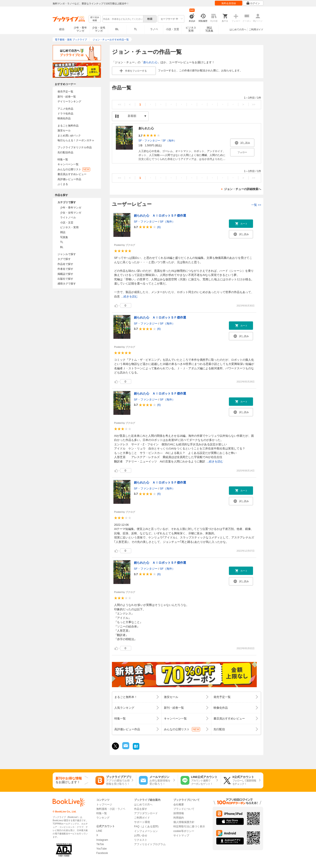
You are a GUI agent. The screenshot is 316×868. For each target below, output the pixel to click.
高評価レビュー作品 (69, 179)
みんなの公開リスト (74, 169)
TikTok (100, 844)
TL (135, 29)
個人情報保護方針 (184, 822)
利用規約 (179, 818)
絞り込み (95, 19)
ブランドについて (184, 809)
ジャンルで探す (67, 254)
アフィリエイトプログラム (150, 844)
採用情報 (179, 813)
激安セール (64, 130)
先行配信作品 (65, 152)
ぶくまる (63, 184)
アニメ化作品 (65, 109)
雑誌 (63, 232)
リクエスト (141, 840)
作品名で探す (65, 264)
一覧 (256, 205)
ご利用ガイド (256, 29)
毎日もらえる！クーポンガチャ (76, 140)
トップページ (104, 805)
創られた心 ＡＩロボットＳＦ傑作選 (160, 216)
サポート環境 (142, 822)
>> (254, 104)
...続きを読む (129, 296)
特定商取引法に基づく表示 (189, 826)
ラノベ (154, 29)
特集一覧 (63, 159)
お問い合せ (141, 835)
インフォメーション (146, 831)
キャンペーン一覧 (68, 164)
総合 (62, 29)
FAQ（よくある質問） (147, 826)
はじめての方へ (238, 29)
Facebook (102, 853)
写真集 (64, 237)
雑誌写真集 (209, 29)
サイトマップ (181, 835)
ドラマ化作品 (65, 114)
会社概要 (179, 805)
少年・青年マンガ (80, 29)
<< (119, 104)
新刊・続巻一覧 (67, 97)
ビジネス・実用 (69, 227)
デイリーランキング (69, 101)
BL (117, 29)
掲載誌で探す (65, 274)
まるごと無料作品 (68, 126)
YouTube (101, 849)
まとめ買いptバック (69, 136)
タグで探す (64, 259)
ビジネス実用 (191, 29)
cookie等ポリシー (184, 831)
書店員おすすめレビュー (72, 174)
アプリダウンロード (146, 813)
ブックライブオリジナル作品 (75, 147)
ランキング (103, 818)
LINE (99, 831)
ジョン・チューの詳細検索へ (243, 189)
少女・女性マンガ (99, 29)
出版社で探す (65, 279)
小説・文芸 (172, 29)
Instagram (102, 840)
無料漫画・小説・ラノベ (111, 809)
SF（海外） (169, 141)
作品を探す (141, 809)
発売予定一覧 (65, 92)
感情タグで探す (67, 284)
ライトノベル (68, 217)
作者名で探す (65, 269)
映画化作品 (64, 118)
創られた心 (150, 62)
